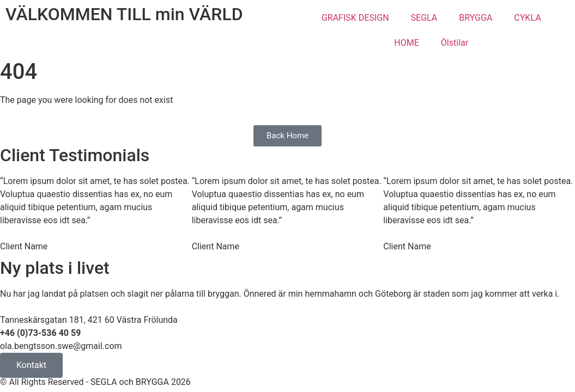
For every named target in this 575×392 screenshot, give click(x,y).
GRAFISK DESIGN (355, 18)
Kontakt (31, 365)
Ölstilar (455, 43)
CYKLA (527, 18)
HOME (406, 43)
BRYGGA (476, 18)
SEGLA (424, 18)
